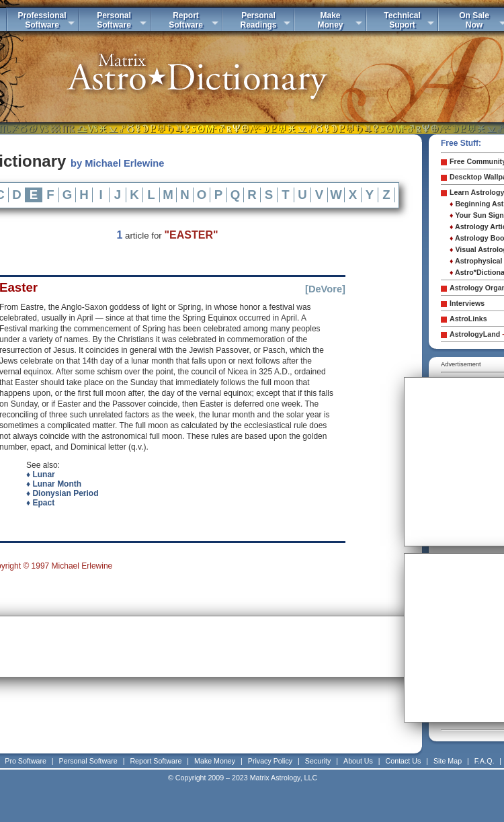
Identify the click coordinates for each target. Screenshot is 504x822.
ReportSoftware (186, 20)
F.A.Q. (485, 761)
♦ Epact (40, 503)
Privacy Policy (270, 761)
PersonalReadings (258, 20)
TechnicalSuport (402, 20)
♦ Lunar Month (54, 484)
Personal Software (88, 761)
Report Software (156, 761)
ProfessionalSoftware (42, 20)
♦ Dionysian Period (62, 493)
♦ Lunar (41, 475)
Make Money (215, 761)
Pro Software (26, 761)
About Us (358, 761)
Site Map (448, 761)
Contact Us (404, 761)
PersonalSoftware (114, 20)
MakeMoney (330, 20)
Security (318, 761)
